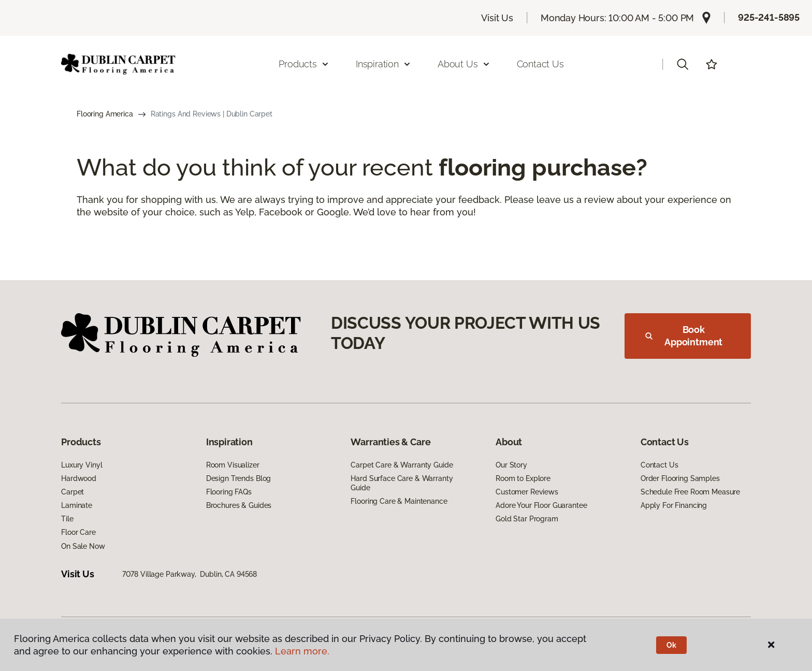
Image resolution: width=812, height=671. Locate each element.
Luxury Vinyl (82, 465)
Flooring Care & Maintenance (399, 501)
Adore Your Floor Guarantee (541, 505)
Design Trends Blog (238, 478)
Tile (67, 519)
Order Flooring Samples (680, 478)
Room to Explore (523, 478)
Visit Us (497, 18)
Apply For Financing (674, 505)
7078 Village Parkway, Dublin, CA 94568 (190, 574)
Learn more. (302, 651)
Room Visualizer (233, 465)
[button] (683, 64)
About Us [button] (464, 64)
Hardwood (79, 478)
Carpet (72, 492)
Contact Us (540, 64)
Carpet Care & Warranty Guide (402, 465)
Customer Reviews (527, 492)
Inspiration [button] (383, 64)
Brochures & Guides (239, 505)
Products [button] (304, 64)
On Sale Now (83, 546)
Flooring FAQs (229, 492)
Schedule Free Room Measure (690, 492)
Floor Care (78, 532)
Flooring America (105, 114)
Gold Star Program (527, 519)
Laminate (77, 505)
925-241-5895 (769, 17)
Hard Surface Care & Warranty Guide (402, 483)
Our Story (511, 465)
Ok (671, 645)
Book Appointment (684, 336)
